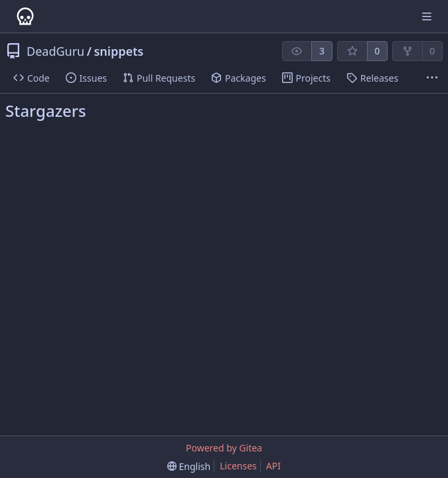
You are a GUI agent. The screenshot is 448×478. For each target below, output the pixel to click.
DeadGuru (55, 51)
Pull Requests (159, 78)
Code (32, 78)
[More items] (432, 78)
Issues (86, 78)
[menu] (189, 466)
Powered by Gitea (224, 448)
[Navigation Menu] (428, 16)
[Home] (25, 17)
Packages (238, 78)
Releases (372, 78)
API (273, 466)
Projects (306, 78)
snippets (118, 51)
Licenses (238, 466)
